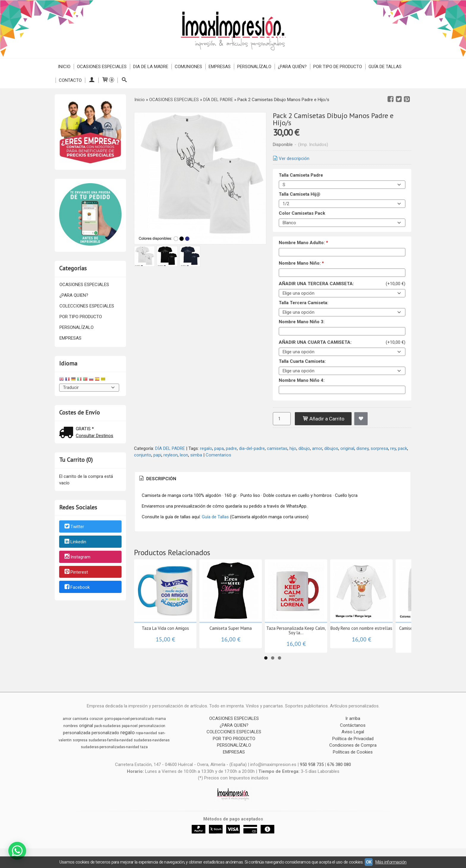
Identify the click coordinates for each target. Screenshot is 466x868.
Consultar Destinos (95, 436)
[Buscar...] (124, 80)
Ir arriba (353, 718)
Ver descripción (291, 158)
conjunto (143, 455)
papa (219, 448)
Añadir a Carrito (323, 419)
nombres (71, 726)
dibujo (304, 448)
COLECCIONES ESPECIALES (87, 306)
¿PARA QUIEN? (74, 295)
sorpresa (379, 448)
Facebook (77, 587)
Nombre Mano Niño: (301, 263)
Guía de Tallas (385, 67)
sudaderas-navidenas (152, 740)
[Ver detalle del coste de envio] (67, 433)
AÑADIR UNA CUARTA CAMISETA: (315, 342)
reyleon (171, 455)
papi (157, 455)
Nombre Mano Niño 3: (302, 322)
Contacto (70, 80)
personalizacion (152, 726)
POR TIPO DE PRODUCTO (338, 67)
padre (231, 448)
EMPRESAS (220, 67)
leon (184, 455)
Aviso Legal (353, 732)
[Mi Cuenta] (92, 80)
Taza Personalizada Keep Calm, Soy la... (296, 630)
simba (196, 455)
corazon (96, 719)
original (347, 448)
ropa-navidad (146, 733)
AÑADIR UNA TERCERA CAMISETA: (316, 284)
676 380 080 (339, 765)
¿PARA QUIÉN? (292, 67)
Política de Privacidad (353, 739)
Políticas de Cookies (353, 752)
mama (160, 719)
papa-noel (130, 726)
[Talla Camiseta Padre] (342, 185)
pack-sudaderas (107, 726)
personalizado (105, 733)
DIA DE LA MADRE (151, 67)
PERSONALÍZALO (254, 67)
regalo (206, 448)
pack (403, 448)
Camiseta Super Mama (231, 628)
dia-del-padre (252, 448)
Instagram (77, 557)
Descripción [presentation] (157, 479)
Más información (391, 862)
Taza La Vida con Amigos (165, 628)
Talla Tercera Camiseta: (304, 303)
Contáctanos (353, 725)
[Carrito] (108, 80)
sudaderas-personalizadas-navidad (110, 747)
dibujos (331, 448)
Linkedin (75, 542)
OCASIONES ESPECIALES (102, 67)
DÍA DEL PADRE (170, 448)
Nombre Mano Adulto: (303, 243)
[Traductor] (89, 388)
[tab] (157, 479)
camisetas (277, 448)
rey (393, 448)
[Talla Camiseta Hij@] (342, 204)
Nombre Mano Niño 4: (302, 380)
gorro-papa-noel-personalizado (129, 719)
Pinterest (76, 572)
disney (362, 448)
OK (369, 862)
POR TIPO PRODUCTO (81, 317)
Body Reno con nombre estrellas (361, 628)
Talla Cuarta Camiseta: (302, 361)
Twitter (74, 527)
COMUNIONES (188, 67)
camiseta (80, 719)
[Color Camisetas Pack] (342, 223)
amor (317, 448)
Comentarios (218, 455)
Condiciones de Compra (353, 745)
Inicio (64, 67)
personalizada (77, 733)
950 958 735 (312, 765)
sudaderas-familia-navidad (111, 740)
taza (144, 747)
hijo (293, 448)
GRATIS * (85, 429)
